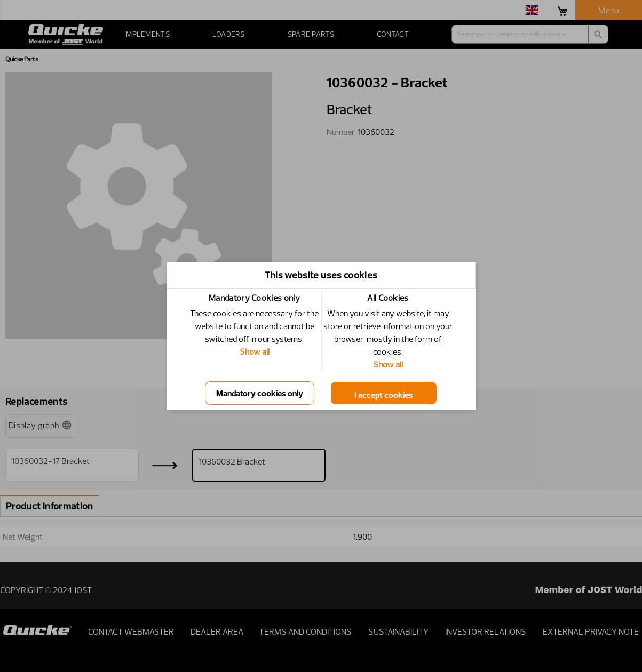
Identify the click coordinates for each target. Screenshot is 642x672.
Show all (255, 351)
